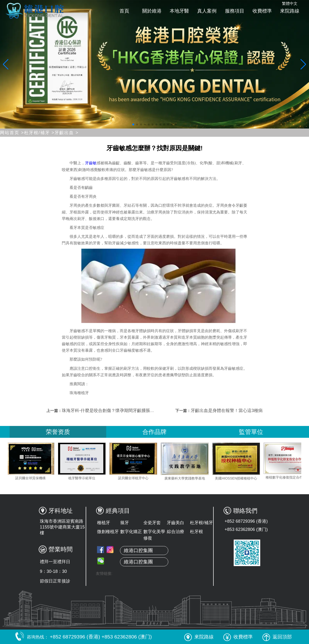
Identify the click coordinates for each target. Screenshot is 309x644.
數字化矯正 (131, 532)
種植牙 (104, 523)
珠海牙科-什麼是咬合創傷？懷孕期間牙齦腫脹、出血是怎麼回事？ (126, 411)
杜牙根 (197, 532)
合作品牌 (154, 432)
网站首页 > (12, 133)
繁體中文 (290, 3)
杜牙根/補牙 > (39, 133)
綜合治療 (176, 532)
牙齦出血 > (67, 133)
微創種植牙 (108, 532)
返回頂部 (277, 637)
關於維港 (152, 11)
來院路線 (290, 11)
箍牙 (125, 523)
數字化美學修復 (154, 535)
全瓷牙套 (152, 523)
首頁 (124, 11)
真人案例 (207, 11)
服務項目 (235, 11)
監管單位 (251, 432)
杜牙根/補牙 (201, 523)
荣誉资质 (58, 432)
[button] (133, 124)
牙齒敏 (91, 163)
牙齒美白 (176, 523)
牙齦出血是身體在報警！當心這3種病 (227, 411)
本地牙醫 (179, 11)
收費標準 (262, 11)
